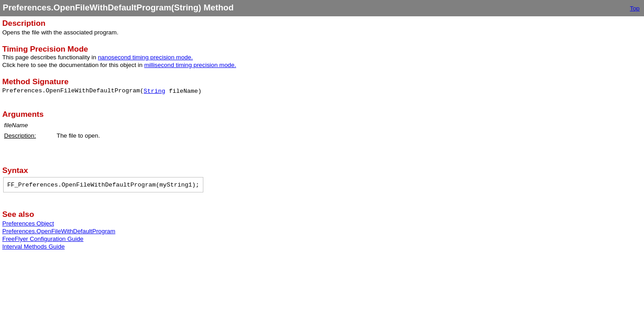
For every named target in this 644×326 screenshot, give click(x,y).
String (154, 91)
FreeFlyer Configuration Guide (43, 239)
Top (635, 8)
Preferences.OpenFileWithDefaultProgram (59, 231)
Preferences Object (28, 223)
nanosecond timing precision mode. (145, 57)
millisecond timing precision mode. (190, 65)
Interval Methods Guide (34, 247)
